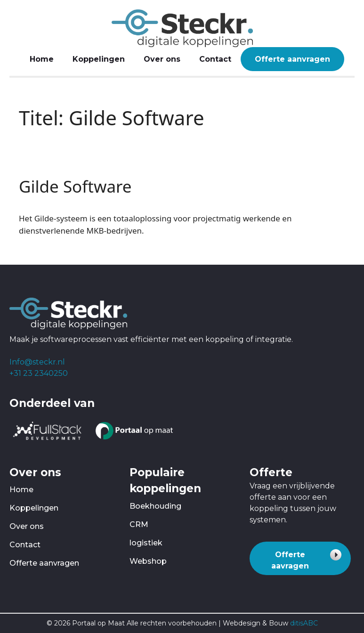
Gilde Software (75, 186)
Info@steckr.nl (37, 362)
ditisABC (304, 623)
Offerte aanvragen (292, 59)
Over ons (162, 59)
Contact (215, 59)
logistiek (146, 543)
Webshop (148, 561)
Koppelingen (99, 59)
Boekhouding (155, 506)
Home (42, 59)
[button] (300, 558)
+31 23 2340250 (39, 373)
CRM (139, 524)
